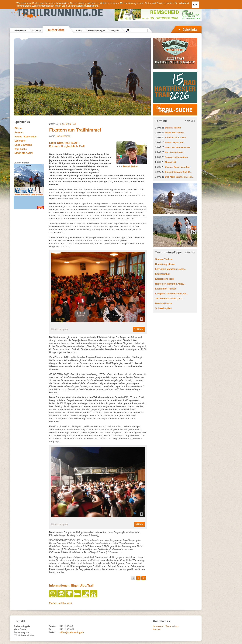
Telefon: (53, 626)
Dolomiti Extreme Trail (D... (178, 172)
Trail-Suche (21, 149)
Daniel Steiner (63, 136)
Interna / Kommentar (26, 137)
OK (195, 5)
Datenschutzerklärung (87, 6)
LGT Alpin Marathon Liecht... (179, 177)
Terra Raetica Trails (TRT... (169, 299)
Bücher (18, 128)
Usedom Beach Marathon (178, 167)
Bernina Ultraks (164, 303)
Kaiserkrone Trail (164, 279)
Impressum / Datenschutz (166, 626)
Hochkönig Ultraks (174, 152)
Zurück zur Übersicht (60, 603)
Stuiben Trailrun (173, 128)
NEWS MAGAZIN (24, 153)
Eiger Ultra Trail (68, 124)
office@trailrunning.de (72, 632)
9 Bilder (140, 524)
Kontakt (157, 629)
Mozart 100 (170, 162)
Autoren (19, 132)
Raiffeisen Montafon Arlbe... (170, 284)
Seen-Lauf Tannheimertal (177, 147)
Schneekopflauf (164, 308)
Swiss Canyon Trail (175, 142)
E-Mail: (52, 632)
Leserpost (20, 141)
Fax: (51, 629)
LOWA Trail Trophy (174, 133)
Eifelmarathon (163, 274)
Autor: (127, 166)
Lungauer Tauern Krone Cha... (171, 294)
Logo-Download (23, 145)
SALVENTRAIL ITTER (176, 138)
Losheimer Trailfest (166, 289)
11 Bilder (139, 329)
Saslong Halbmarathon (176, 157)
